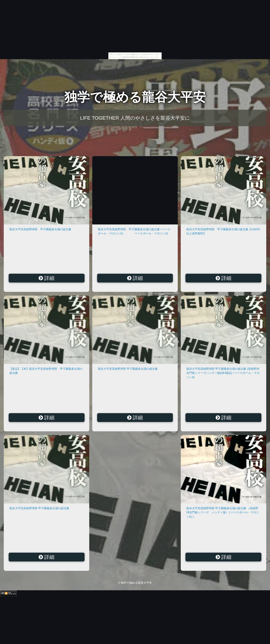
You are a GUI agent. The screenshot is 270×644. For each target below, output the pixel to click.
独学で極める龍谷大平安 (135, 97)
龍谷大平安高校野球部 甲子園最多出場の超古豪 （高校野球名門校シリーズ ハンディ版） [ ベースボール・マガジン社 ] (223, 512)
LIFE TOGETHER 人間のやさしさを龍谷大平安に (135, 118)
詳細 (47, 278)
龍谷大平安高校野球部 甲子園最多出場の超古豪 (40, 229)
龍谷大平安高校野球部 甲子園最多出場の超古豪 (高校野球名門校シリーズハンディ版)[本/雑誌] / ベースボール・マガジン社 (223, 373)
